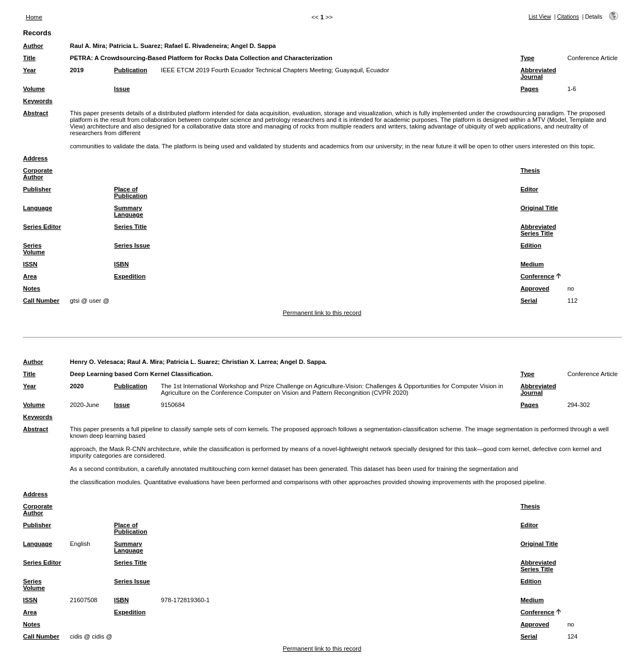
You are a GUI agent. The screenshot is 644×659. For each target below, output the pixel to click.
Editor (529, 189)
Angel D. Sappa (253, 46)
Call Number (41, 301)
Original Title (539, 208)
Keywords (38, 101)
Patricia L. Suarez (135, 46)
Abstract (36, 113)
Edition (531, 245)
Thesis (530, 170)
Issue (122, 89)
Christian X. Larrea (249, 362)
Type (527, 58)
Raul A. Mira (88, 46)
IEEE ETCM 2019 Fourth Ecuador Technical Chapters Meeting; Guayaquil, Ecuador (275, 70)
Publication (131, 70)
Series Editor (42, 227)
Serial (529, 301)
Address (36, 158)
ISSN (30, 264)
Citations (568, 17)
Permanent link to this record (322, 313)
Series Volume (34, 249)
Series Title (131, 227)
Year (30, 70)
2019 (77, 70)
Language (38, 208)
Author (33, 46)
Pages (530, 89)
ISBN (122, 264)
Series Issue (132, 245)
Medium (532, 264)
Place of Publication (131, 192)
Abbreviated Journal (538, 73)
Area (30, 276)
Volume (34, 89)
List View (540, 17)
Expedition (130, 276)
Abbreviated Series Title (538, 230)
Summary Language (129, 211)
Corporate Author (38, 174)
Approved (535, 288)
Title (29, 58)
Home (34, 17)
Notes (32, 288)
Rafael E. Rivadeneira (196, 46)
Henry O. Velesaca (97, 362)
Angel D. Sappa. (304, 362)
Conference (538, 276)
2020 (77, 386)
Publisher (37, 189)
